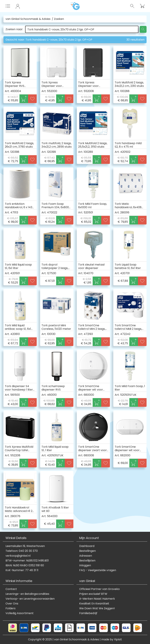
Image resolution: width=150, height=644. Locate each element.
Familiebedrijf (88, 613)
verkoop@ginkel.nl (18, 556)
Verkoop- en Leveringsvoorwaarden (30, 599)
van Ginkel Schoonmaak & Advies (28, 19)
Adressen (86, 556)
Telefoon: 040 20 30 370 (22, 551)
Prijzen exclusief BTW (93, 594)
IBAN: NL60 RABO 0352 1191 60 (25, 565)
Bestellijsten (87, 561)
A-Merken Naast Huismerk (97, 599)
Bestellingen (87, 551)
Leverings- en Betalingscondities (27, 594)
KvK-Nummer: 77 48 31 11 (22, 570)
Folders (11, 608)
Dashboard (87, 546)
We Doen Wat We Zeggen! (97, 608)
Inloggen (85, 565)
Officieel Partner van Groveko (99, 589)
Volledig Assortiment (20, 613)
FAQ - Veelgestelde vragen (98, 570)
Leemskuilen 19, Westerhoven (25, 546)
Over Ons (12, 604)
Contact (11, 589)
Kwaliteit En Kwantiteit (94, 604)
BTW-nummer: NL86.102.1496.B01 (27, 561)
